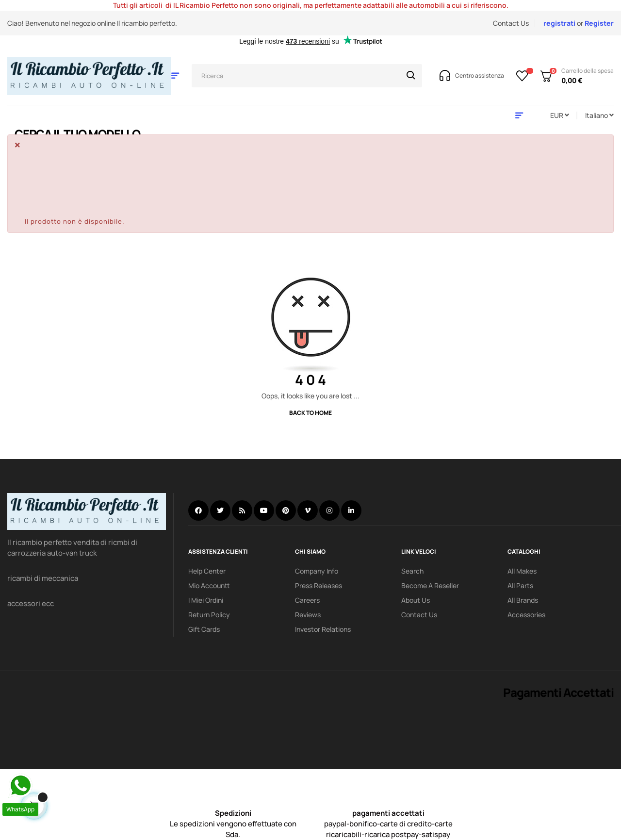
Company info (317, 571)
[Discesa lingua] (599, 115)
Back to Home (310, 413)
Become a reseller (430, 585)
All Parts (520, 585)
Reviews (308, 615)
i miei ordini (206, 600)
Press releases (319, 585)
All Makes (522, 571)
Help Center (207, 571)
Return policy (209, 615)
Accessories (526, 615)
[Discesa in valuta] (560, 115)
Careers (307, 600)
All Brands (523, 600)
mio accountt (209, 585)
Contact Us (511, 23)
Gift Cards (204, 629)
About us (416, 600)
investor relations (323, 629)
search (412, 571)
